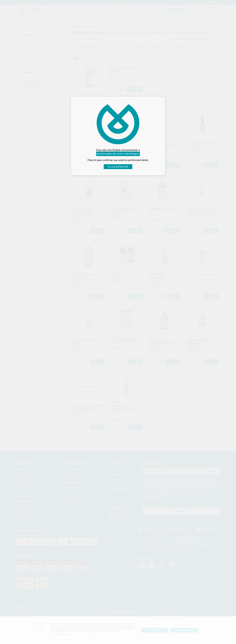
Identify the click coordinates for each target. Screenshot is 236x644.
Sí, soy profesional (118, 167)
